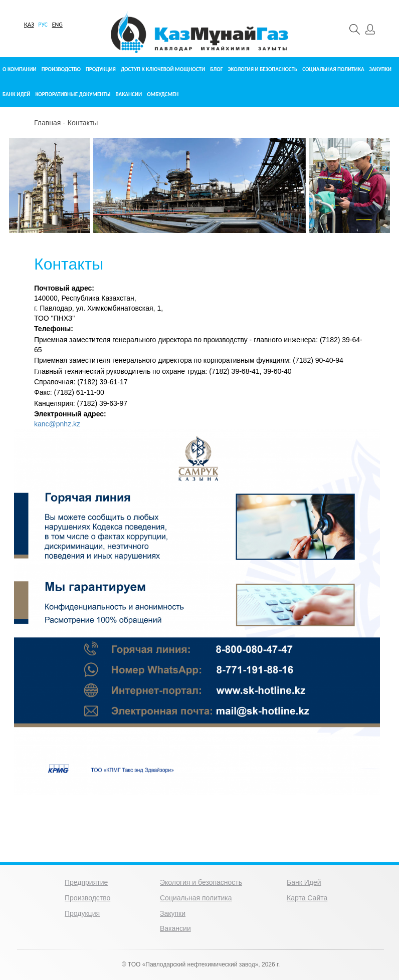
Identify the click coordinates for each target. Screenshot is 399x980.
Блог (216, 69)
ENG (57, 25)
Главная (47, 123)
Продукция (101, 69)
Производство (61, 69)
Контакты (83, 123)
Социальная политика (333, 69)
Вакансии (129, 94)
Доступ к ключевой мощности (163, 69)
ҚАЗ (29, 25)
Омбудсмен (163, 94)
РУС (43, 25)
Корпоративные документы (73, 94)
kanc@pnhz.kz (57, 424)
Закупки (380, 69)
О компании (20, 69)
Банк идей (16, 94)
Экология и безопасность (262, 69)
